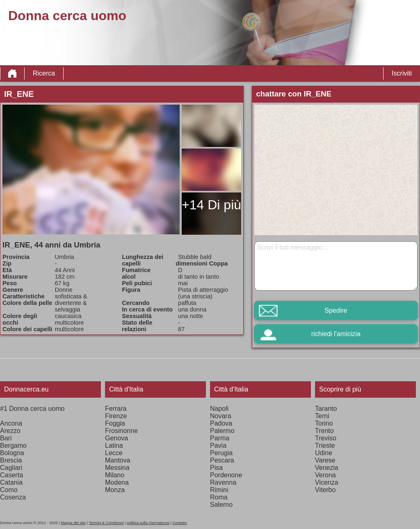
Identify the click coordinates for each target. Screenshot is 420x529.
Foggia (115, 423)
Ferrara (116, 409)
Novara (221, 416)
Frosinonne (121, 431)
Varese (325, 460)
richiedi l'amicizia (336, 334)
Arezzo (10, 431)
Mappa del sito (73, 523)
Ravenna (223, 482)
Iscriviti (402, 73)
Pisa (216, 468)
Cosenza (13, 497)
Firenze (116, 416)
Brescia (11, 460)
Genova (116, 438)
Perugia (221, 453)
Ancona (11, 423)
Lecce (114, 453)
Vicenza (327, 482)
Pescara (222, 460)
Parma (220, 438)
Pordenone (226, 475)
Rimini (219, 490)
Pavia (218, 445)
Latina (114, 445)
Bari (6, 438)
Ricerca (44, 73)
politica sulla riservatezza (148, 523)
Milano (115, 475)
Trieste (325, 445)
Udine (324, 453)
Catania (11, 482)
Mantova (118, 460)
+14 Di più (211, 205)
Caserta (11, 475)
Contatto (179, 523)
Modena (117, 482)
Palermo (222, 431)
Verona (325, 475)
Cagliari (11, 468)
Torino (324, 423)
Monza (115, 490)
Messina (117, 468)
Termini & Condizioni (106, 523)
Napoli (219, 409)
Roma (219, 497)
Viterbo (325, 490)
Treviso (326, 438)
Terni (322, 416)
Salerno (221, 505)
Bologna (12, 453)
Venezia (327, 468)
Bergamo (13, 445)
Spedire (336, 310)
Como (9, 490)
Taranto (326, 409)
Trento (324, 431)
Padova (221, 423)
